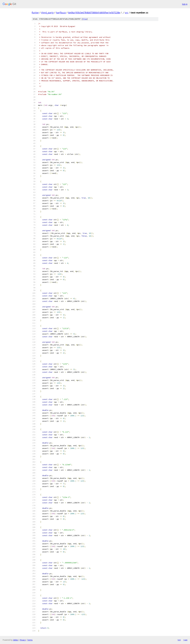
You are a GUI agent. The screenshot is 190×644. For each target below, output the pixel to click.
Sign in (185, 4)
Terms (30, 640)
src (127, 13)
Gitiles (16, 640)
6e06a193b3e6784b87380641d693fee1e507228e (94, 13)
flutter (35, 13)
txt (179, 640)
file (85, 19)
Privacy (23, 640)
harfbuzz (61, 13)
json (185, 640)
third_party (47, 13)
